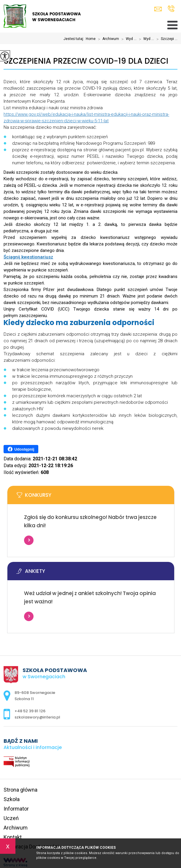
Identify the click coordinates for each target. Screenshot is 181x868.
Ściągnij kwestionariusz (28, 257)
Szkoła (12, 799)
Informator (16, 809)
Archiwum (107, 39)
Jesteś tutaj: (75, 39)
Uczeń (11, 818)
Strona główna (20, 790)
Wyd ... (128, 39)
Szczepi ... (166, 39)
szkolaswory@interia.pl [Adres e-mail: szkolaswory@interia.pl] (37, 717)
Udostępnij (21, 449)
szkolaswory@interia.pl (158, 9)
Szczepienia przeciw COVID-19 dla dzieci (86, 61)
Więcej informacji (29, 540)
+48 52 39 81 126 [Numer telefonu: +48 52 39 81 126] (30, 711)
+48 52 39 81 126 (171, 9)
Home (91, 39)
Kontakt (13, 837)
